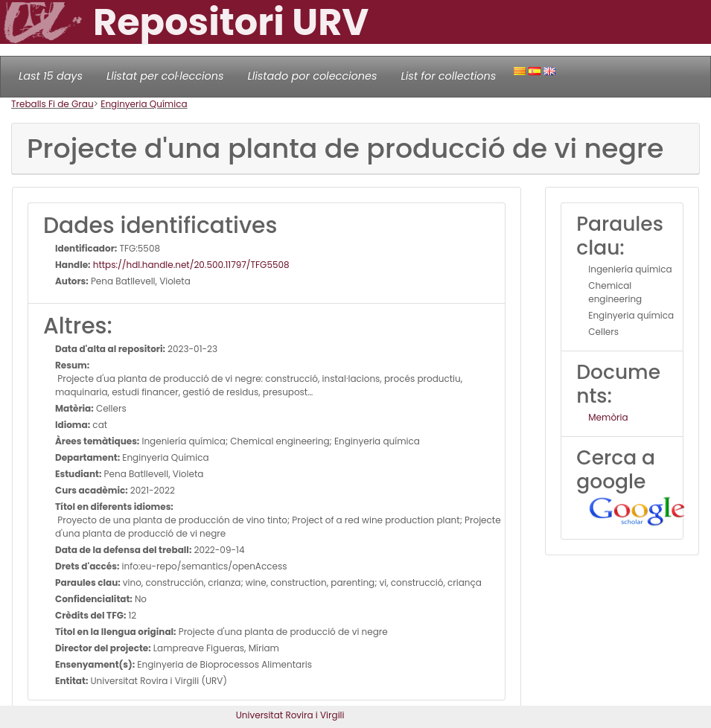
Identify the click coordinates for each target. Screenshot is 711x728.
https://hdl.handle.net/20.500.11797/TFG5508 (190, 265)
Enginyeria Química (144, 104)
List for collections (448, 76)
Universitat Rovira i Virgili (290, 715)
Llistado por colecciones (313, 76)
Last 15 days (51, 76)
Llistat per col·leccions (165, 76)
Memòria (608, 417)
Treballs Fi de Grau (52, 104)
